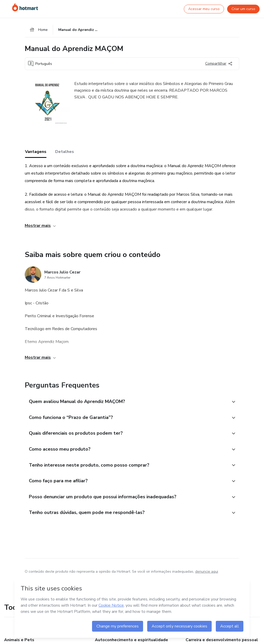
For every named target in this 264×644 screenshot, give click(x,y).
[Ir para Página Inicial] (25, 7)
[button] (126, 402)
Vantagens (36, 152)
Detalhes (65, 152)
